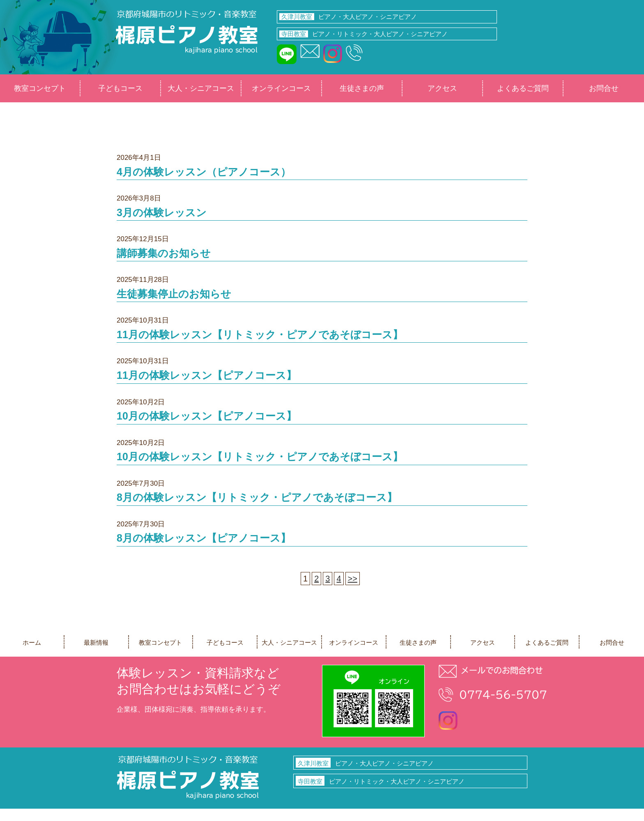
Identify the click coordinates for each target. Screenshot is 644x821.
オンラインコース (281, 88)
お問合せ (604, 88)
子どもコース (120, 88)
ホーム (32, 642)
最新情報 (96, 642)
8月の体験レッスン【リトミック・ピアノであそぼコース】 (257, 497)
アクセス (442, 88)
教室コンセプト (40, 88)
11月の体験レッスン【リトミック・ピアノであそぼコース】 (260, 334)
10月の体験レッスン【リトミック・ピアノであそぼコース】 (260, 457)
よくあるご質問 (523, 88)
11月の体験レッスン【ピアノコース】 (207, 375)
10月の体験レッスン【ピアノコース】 (207, 416)
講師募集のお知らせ (164, 253)
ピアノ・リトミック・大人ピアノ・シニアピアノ (363, 34)
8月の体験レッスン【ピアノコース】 (204, 538)
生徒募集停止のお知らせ (174, 294)
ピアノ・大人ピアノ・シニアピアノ (348, 17)
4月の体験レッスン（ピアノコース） (204, 172)
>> (353, 579)
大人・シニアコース (201, 88)
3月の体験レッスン (162, 212)
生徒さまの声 (362, 88)
